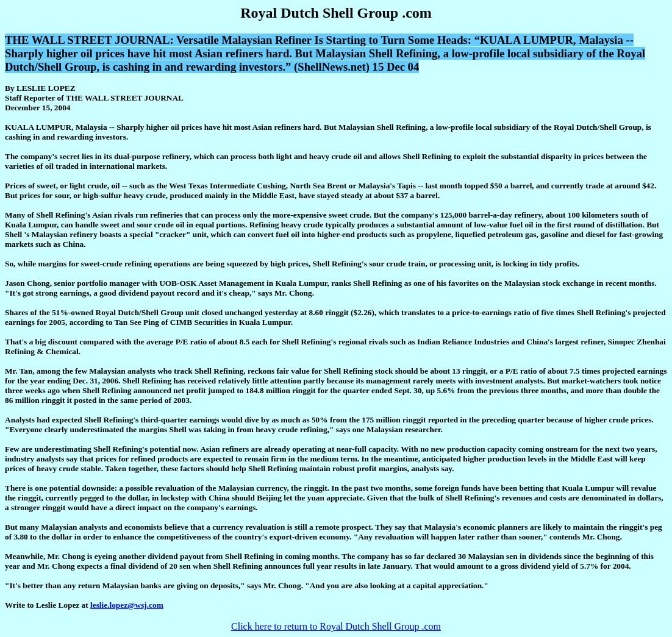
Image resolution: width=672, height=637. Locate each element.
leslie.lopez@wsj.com (127, 605)
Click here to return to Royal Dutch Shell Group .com (336, 626)
